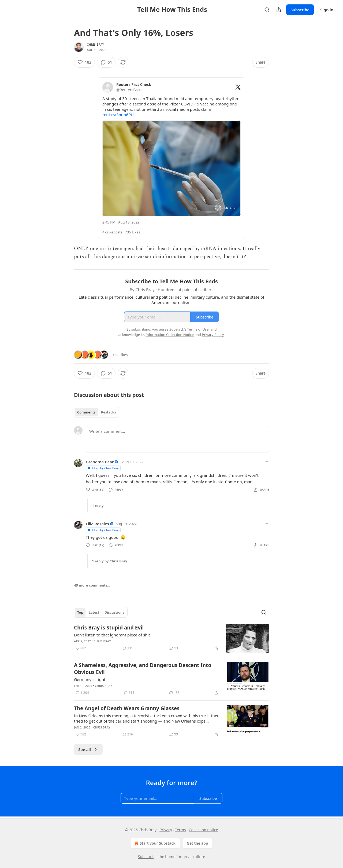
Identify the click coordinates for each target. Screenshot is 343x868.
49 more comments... (92, 585)
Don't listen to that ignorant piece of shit (112, 635)
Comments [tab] (86, 412)
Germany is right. (90, 679)
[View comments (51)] (106, 62)
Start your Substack (154, 843)
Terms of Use (198, 329)
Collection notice (204, 830)
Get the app (197, 843)
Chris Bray (95, 44)
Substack (146, 857)
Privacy (166, 830)
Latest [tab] (94, 612)
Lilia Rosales (97, 524)
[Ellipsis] (266, 462)
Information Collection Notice (170, 335)
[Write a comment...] (177, 439)
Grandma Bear (100, 462)
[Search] (267, 10)
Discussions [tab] (114, 612)
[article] (171, 638)
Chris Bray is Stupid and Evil (109, 628)
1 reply (98, 506)
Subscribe (300, 10)
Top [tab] (80, 612)
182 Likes (120, 355)
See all (88, 749)
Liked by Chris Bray (103, 468)
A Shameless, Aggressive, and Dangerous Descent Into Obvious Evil (143, 669)
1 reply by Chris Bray (110, 561)
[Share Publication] (279, 10)
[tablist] (97, 412)
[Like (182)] (84, 62)
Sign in (327, 10)
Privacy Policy (213, 335)
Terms (180, 830)
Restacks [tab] (109, 412)
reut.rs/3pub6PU (118, 115)
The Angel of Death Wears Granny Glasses (127, 708)
